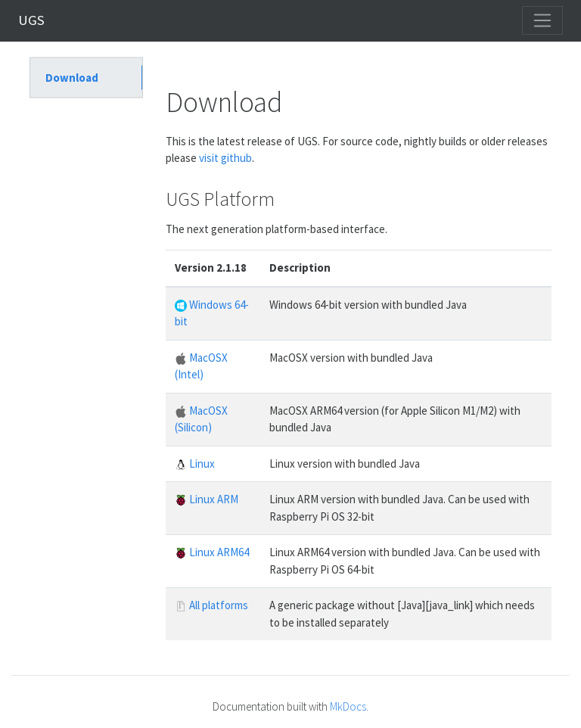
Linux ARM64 (212, 552)
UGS (31, 20)
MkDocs (348, 706)
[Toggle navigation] (542, 20)
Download (72, 77)
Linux (195, 464)
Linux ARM (207, 499)
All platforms (211, 605)
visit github (225, 158)
